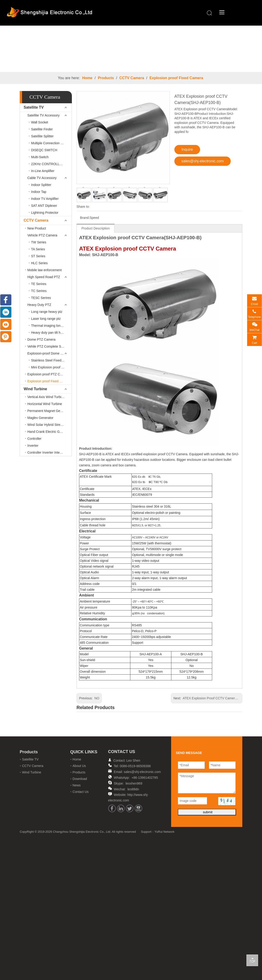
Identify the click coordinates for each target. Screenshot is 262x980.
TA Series (38, 249)
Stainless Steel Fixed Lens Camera (51, 360)
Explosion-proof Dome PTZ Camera (50, 353)
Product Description (96, 228)
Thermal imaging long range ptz (51, 326)
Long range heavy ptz (47, 312)
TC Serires (39, 291)
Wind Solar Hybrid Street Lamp (50, 425)
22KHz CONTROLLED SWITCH (51, 164)
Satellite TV (34, 107)
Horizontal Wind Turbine (45, 404)
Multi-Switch (40, 157)
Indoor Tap (39, 192)
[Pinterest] (6, 337)
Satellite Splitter (42, 136)
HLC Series (39, 263)
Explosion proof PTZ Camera (48, 374)
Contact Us (81, 792)
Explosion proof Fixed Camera (176, 78)
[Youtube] (138, 808)
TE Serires (39, 284)
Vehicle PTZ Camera (42, 235)
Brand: (85, 218)
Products (106, 78)
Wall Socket (40, 122)
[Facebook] (112, 808)
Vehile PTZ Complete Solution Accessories (50, 346)
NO (97, 698)
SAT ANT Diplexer (44, 206)
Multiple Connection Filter (49, 143)
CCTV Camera (132, 78)
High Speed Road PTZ (44, 277)
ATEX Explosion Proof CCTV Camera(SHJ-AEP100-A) (222, 698)
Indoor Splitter (41, 185)
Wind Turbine (35, 389)
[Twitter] (130, 808)
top (252, 960)
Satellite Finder (42, 129)
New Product (37, 228)
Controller (34, 439)
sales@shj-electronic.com (203, 161)
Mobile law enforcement (45, 270)
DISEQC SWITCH (44, 150)
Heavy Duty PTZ (39, 305)
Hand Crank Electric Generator (50, 432)
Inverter (33, 446)
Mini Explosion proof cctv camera (51, 367)
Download (80, 779)
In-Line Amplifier (43, 171)
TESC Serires (41, 298)
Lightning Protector (45, 213)
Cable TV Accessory (42, 178)
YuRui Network (164, 832)
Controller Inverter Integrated (48, 452)
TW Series (39, 242)
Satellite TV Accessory (43, 115)
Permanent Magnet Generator (49, 411)
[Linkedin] (121, 808)
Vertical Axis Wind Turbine (46, 397)
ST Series (38, 256)
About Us (79, 766)
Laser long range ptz (46, 319)
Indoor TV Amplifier (45, 199)
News (77, 785)
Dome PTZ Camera (41, 339)
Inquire (187, 149)
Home (87, 78)
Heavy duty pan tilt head (48, 333)
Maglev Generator (40, 418)
